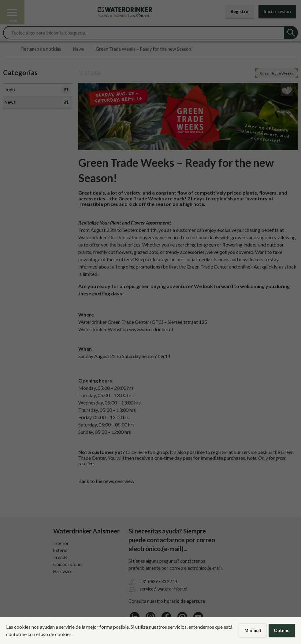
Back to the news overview (106, 481)
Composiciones (68, 564)
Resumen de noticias (41, 49)
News (79, 49)
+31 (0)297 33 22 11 (159, 582)
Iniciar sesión (277, 11)
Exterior (61, 550)
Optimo (282, 630)
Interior (61, 543)
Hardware (63, 571)
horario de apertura (184, 601)
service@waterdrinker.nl (163, 589)
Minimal (253, 630)
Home (6, 49)
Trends (60, 557)
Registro (240, 11)
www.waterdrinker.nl (151, 329)
